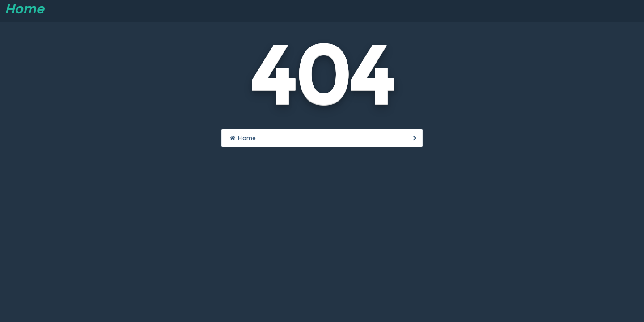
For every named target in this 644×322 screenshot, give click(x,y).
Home (24, 9)
